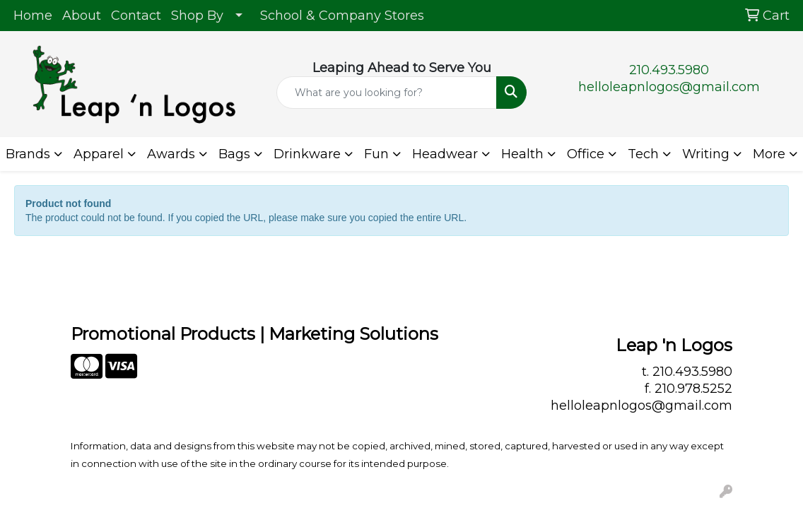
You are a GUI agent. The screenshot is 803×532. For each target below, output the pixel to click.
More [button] (769, 154)
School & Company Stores (342, 16)
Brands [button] (28, 154)
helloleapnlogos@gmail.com (669, 87)
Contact (136, 16)
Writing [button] (706, 154)
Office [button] (586, 154)
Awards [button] (171, 154)
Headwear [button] (445, 154)
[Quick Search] (387, 93)
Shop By (197, 16)
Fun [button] (376, 154)
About (82, 16)
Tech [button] (643, 154)
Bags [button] (234, 154)
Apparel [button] (99, 154)
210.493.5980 (669, 70)
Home (33, 16)
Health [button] (522, 154)
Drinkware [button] (307, 154)
